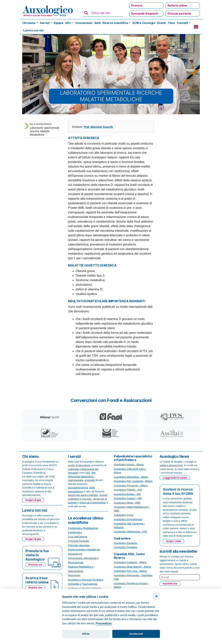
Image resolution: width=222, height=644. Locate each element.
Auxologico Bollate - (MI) (127, 494)
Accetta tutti (136, 634)
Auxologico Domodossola (128, 519)
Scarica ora (35, 588)
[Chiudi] (156, 596)
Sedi (97, 23)
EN (196, 27)
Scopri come (173, 541)
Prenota (137, 5)
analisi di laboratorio (79, 465)
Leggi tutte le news (175, 478)
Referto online (177, 5)
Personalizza (104, 623)
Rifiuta (86, 634)
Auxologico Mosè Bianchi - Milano (132, 567)
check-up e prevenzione (93, 503)
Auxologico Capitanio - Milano (130, 562)
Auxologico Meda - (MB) (127, 503)
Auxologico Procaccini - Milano (131, 486)
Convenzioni (84, 23)
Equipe (59, 23)
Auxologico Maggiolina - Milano (131, 477)
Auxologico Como (124, 515)
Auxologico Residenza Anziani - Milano (131, 585)
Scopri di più (33, 500)
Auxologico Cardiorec (126, 543)
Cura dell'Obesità (77, 537)
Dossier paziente (179, 13)
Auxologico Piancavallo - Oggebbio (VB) (133, 577)
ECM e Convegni (144, 23)
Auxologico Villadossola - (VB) (130, 532)
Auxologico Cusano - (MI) (128, 498)
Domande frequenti (145, 13)
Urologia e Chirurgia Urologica (85, 588)
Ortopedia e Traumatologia (83, 584)
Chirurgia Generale (79, 541)
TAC (88, 473)
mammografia (76, 480)
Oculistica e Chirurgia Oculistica (86, 580)
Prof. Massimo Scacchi (98, 127)
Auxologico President (126, 547)
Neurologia (74, 575)
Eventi (161, 23)
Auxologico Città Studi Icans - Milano (130, 471)
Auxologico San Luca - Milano (130, 571)
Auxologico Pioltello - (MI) (128, 490)
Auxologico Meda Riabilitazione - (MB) (132, 509)
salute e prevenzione (171, 465)
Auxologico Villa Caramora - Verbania (129, 525)
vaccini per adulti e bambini (83, 495)
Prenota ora (35, 565)
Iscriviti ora (170, 583)
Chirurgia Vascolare (79, 545)
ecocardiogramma (78, 488)
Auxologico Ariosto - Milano (129, 465)
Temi (171, 23)
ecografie (90, 480)
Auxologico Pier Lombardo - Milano (133, 481)
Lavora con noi (33, 30)
